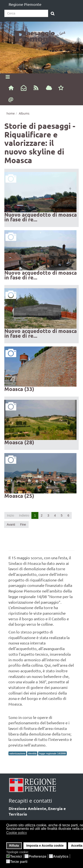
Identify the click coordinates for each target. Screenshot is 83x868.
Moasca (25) (19, 496)
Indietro (24, 515)
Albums (24, 113)
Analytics (61, 857)
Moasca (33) (19, 389)
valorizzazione (17, 753)
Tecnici (16, 857)
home (11, 113)
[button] (30, 833)
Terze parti (19, 862)
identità (32, 753)
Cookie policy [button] (17, 833)
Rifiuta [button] (14, 846)
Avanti (11, 525)
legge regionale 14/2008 (52, 753)
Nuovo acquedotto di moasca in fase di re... (41, 217)
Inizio (11, 515)
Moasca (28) (19, 442)
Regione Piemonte (25, 4)
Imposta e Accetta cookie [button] (45, 846)
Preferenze (37, 857)
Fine (23, 525)
